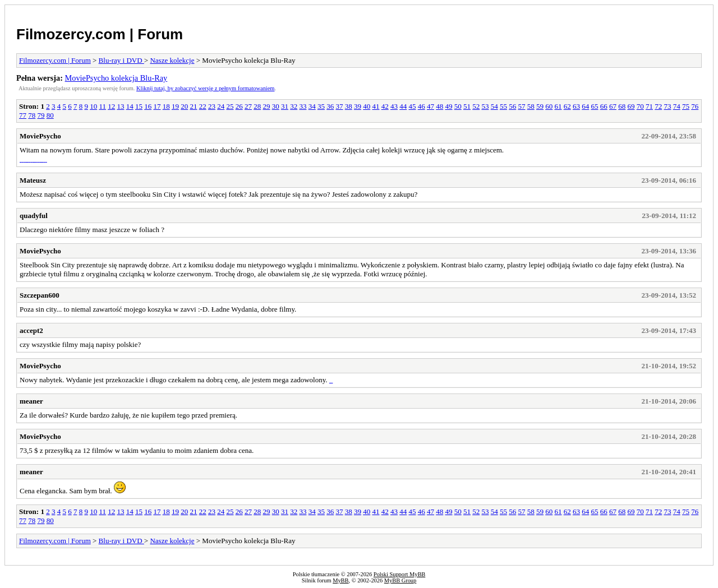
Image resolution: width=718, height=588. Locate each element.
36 (330, 106)
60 (549, 106)
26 (239, 106)
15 (139, 106)
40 (367, 106)
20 (184, 106)
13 (120, 106)
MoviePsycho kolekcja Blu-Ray (116, 78)
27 (248, 106)
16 (148, 106)
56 (512, 106)
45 (412, 106)
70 (640, 106)
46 (422, 106)
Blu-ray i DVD (121, 60)
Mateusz (33, 180)
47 (431, 106)
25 (230, 106)
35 (321, 106)
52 (476, 106)
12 (111, 106)
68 (622, 106)
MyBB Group (400, 580)
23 (212, 106)
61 (558, 106)
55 (503, 106)
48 (439, 106)
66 (604, 106)
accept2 (31, 330)
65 (594, 106)
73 (667, 106)
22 (203, 106)
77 (23, 115)
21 (193, 106)
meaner (31, 401)
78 (32, 115)
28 (257, 106)
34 (312, 106)
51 (467, 106)
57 (521, 106)
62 (567, 106)
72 (658, 106)
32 (294, 106)
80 (50, 115)
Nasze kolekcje (172, 60)
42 (385, 106)
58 (531, 106)
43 (394, 106)
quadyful (34, 216)
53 (485, 106)
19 (175, 106)
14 (130, 106)
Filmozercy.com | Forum (100, 34)
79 (41, 115)
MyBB (340, 580)
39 (358, 106)
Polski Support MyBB (399, 574)
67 (613, 106)
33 (303, 106)
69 (631, 106)
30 (276, 106)
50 (458, 106)
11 (102, 106)
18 (166, 106)
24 (221, 106)
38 (349, 106)
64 (585, 106)
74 (677, 106)
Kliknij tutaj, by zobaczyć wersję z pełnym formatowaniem (205, 88)
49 (448, 106)
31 (285, 106)
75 (686, 106)
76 (695, 106)
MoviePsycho (40, 136)
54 (494, 106)
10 (93, 106)
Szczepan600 (40, 295)
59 (540, 106)
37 (339, 106)
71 (649, 106)
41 (376, 106)
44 (403, 106)
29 (266, 106)
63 (576, 106)
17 (157, 106)
